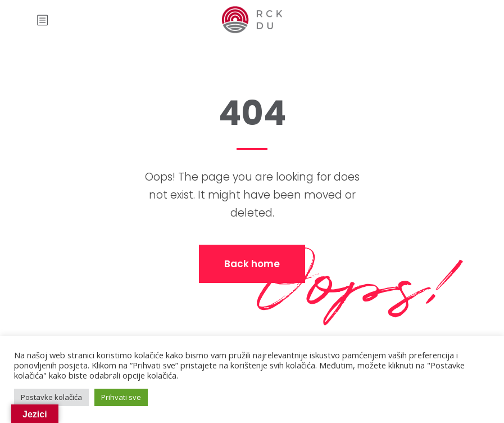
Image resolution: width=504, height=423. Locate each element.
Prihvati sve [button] (121, 397)
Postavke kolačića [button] (51, 397)
